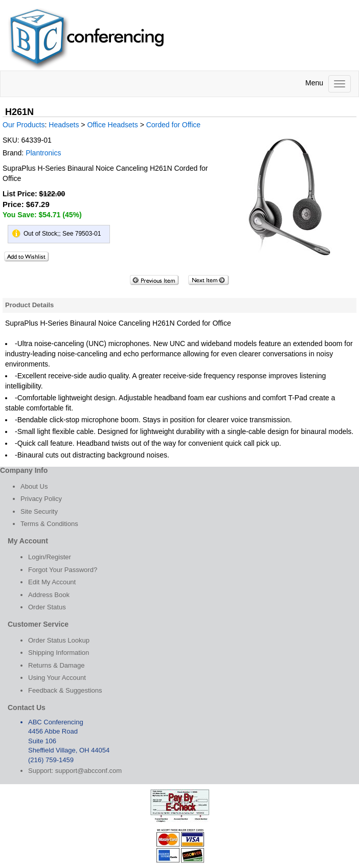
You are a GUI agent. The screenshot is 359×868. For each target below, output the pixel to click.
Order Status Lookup (59, 640)
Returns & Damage (57, 665)
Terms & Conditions (49, 524)
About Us (34, 486)
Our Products (24, 125)
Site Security (39, 511)
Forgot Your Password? (63, 570)
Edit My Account (52, 582)
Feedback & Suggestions (65, 690)
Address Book (49, 595)
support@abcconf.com (88, 771)
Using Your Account (57, 678)
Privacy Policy (41, 499)
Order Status (47, 607)
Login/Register (50, 557)
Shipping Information (59, 653)
